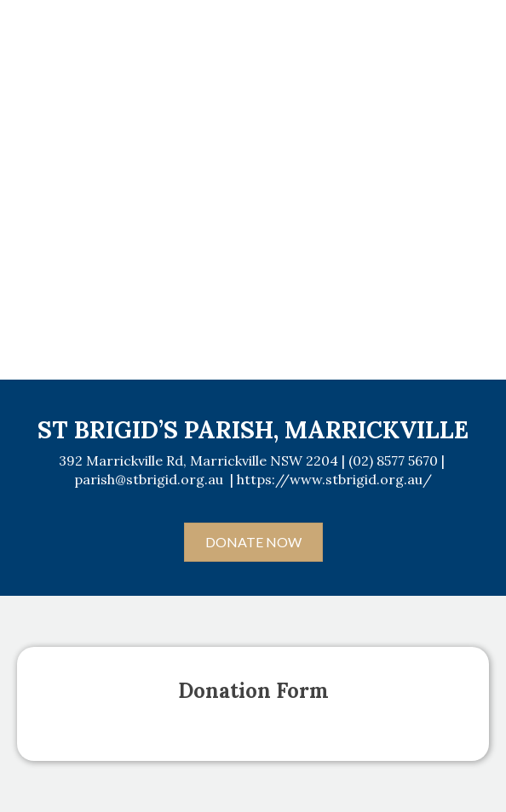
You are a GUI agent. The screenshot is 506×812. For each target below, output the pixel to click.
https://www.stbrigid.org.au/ (334, 479)
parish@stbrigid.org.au (149, 479)
